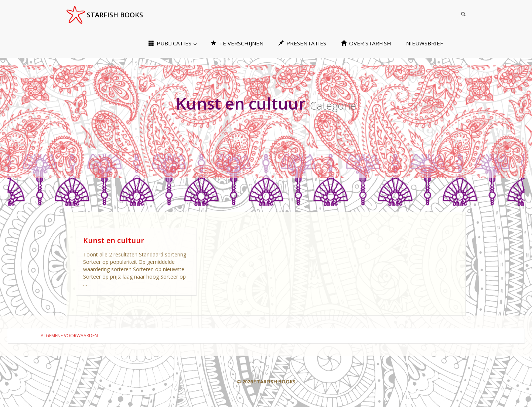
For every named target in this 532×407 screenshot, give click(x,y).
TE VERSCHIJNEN (237, 43)
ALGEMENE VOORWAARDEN (69, 336)
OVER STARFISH (366, 43)
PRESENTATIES (302, 43)
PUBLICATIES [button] (173, 43)
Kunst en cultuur (114, 240)
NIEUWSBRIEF (424, 43)
